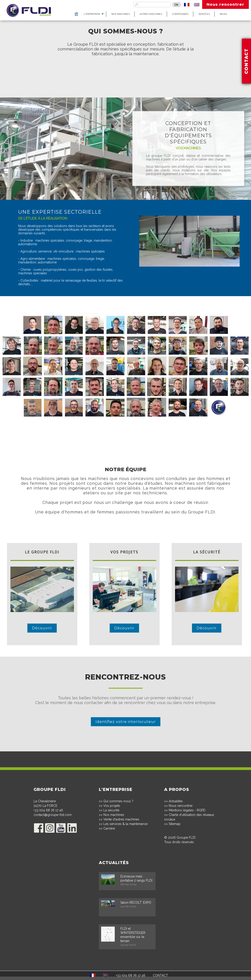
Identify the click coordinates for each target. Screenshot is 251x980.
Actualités (176, 801)
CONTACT (160, 975)
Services (192, 14)
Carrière (109, 828)
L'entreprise (80, 14)
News (211, 14)
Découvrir (42, 628)
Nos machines (108, 14)
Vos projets (112, 806)
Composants (168, 14)
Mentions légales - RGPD (187, 810)
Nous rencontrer (225, 4)
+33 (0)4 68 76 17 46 (48, 810)
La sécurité (111, 810)
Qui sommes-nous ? (118, 801)
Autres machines (139, 14)
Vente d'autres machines (121, 819)
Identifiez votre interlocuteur (126, 722)
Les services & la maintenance (125, 824)
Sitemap (175, 824)
